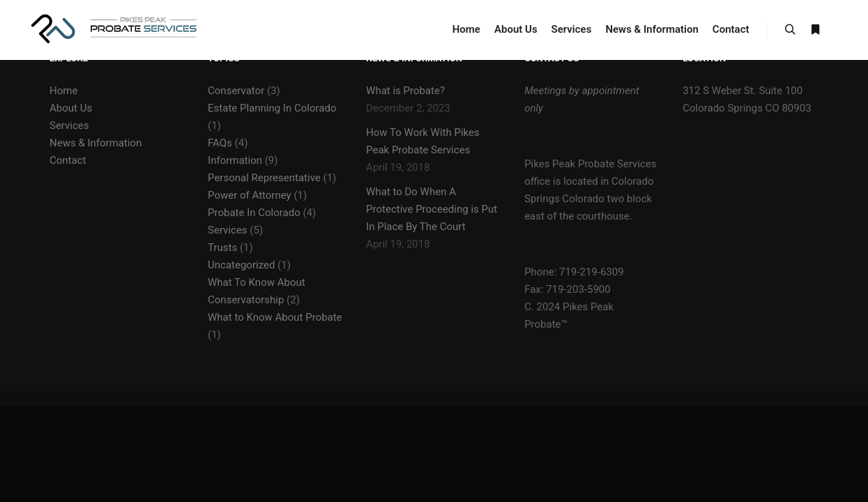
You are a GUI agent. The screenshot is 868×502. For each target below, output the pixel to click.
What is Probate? (405, 91)
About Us (71, 108)
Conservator (236, 91)
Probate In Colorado (254, 213)
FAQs (220, 143)
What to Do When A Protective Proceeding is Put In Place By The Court (432, 209)
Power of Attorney (250, 195)
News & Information (96, 143)
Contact (68, 160)
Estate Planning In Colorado (272, 108)
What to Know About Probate (275, 317)
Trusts (222, 248)
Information (235, 160)
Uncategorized (241, 265)
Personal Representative (264, 178)
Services (69, 125)
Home (63, 91)
